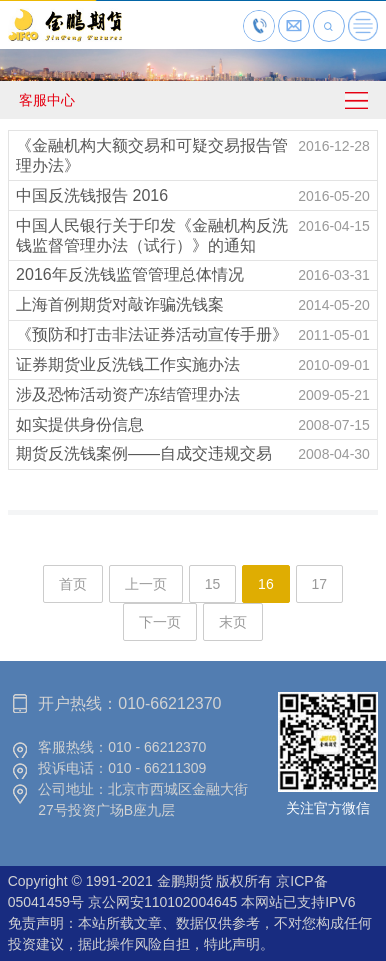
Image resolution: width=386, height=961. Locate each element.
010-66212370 (169, 703)
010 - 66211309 (157, 768)
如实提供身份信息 (80, 424)
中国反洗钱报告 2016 (92, 195)
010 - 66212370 (157, 747)
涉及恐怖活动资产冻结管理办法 (128, 394)
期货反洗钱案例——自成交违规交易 (144, 453)
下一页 (160, 622)
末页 (233, 622)
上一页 (146, 584)
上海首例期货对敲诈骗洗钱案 (120, 304)
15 (213, 584)
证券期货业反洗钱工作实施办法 (128, 364)
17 (320, 584)
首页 (73, 584)
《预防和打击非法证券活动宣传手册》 (152, 334)
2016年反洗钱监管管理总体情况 (130, 274)
